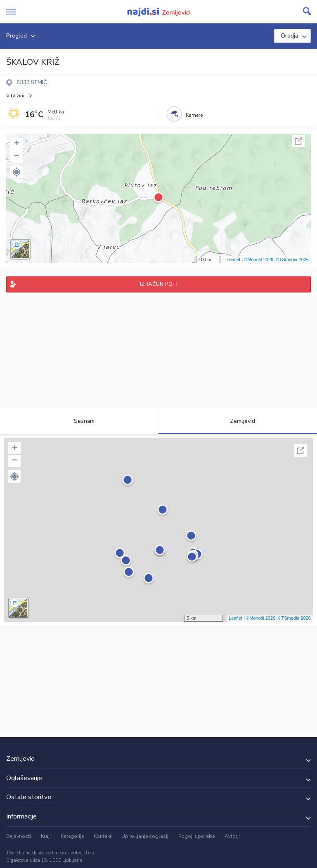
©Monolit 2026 (259, 259)
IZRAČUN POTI (159, 284)
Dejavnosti (19, 836)
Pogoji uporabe (196, 836)
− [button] (17, 156)
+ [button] (17, 144)
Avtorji (232, 836)
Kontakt (103, 836)
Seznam (79, 421)
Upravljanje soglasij (145, 836)
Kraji (46, 836)
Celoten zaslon (298, 141)
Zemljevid (238, 421)
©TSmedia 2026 (292, 259)
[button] (17, 172)
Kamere (194, 115)
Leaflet (233, 259)
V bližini (15, 96)
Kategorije (72, 836)
